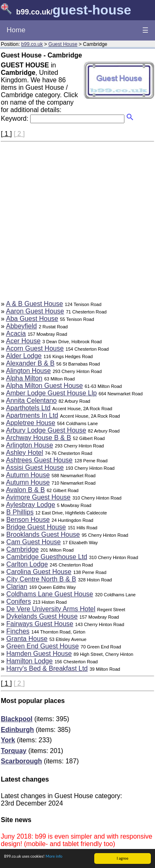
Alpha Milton (24, 378)
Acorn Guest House (35, 348)
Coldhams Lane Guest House (50, 594)
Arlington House (29, 445)
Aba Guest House (32, 319)
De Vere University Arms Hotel (51, 609)
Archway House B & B (38, 438)
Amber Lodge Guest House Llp (51, 393)
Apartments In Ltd (32, 415)
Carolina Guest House (39, 572)
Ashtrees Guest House (39, 460)
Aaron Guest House (35, 311)
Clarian (17, 587)
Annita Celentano (31, 401)
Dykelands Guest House (42, 616)
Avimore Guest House (38, 497)
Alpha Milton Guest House (44, 386)
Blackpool (17, 719)
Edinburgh (17, 730)
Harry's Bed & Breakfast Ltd (47, 668)
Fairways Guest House (40, 624)
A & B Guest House (34, 304)
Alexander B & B (30, 363)
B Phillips (20, 512)
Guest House (63, 44)
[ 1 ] (6, 134)
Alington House (28, 371)
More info (54, 856)
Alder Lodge (24, 356)
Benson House (28, 520)
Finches (18, 631)
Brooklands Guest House (43, 534)
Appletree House (30, 423)
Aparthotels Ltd (28, 408)
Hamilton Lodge (29, 661)
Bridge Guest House (36, 527)
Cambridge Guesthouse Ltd (47, 557)
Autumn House (28, 475)
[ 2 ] (19, 134)
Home (16, 30)
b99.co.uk (32, 44)
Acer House (23, 341)
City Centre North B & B (41, 579)
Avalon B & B (25, 490)
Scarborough (21, 761)
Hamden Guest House (39, 654)
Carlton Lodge (27, 564)
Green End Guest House (42, 646)
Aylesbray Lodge (30, 505)
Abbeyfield (21, 326)
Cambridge (22, 549)
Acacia (16, 334)
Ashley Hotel (24, 453)
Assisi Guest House (35, 467)
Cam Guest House (33, 542)
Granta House (27, 639)
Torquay (14, 751)
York (8, 740)
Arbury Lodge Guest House (46, 430)
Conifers (19, 601)
